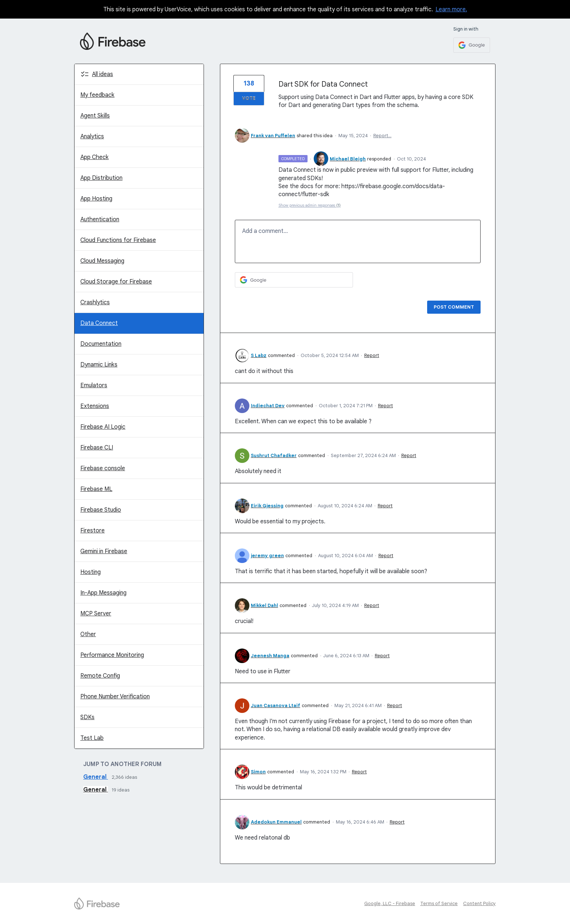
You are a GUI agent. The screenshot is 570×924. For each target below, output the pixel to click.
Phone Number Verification (115, 697)
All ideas (103, 74)
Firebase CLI (97, 448)
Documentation (101, 344)
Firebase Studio (101, 510)
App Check (95, 157)
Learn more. (451, 9)
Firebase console (103, 468)
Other (88, 634)
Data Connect (99, 323)
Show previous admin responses (310, 205)
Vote (249, 98)
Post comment (454, 307)
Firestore (93, 531)
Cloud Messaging (102, 261)
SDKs (87, 717)
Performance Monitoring (112, 655)
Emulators (94, 385)
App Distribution (101, 178)
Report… (382, 136)
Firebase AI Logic (103, 427)
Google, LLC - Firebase (390, 903)
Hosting (91, 572)
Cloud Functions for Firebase (118, 240)
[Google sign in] (472, 45)
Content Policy (479, 903)
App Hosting (96, 199)
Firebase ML (96, 489)
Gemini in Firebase (104, 551)
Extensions (95, 406)
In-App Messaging (103, 593)
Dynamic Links (99, 365)
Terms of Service (439, 903)
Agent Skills (95, 116)
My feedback (97, 95)
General (96, 777)
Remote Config (100, 676)
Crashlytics (95, 302)
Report (372, 355)
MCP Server (96, 614)
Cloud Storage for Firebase (116, 282)
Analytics (92, 136)
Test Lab (92, 738)
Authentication (100, 219)
